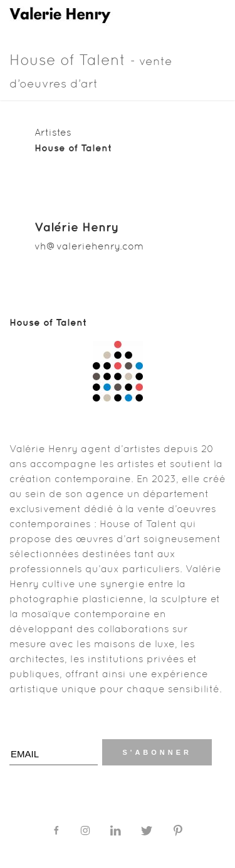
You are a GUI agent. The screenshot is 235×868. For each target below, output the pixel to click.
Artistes (53, 132)
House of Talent (91, 71)
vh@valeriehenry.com (89, 246)
